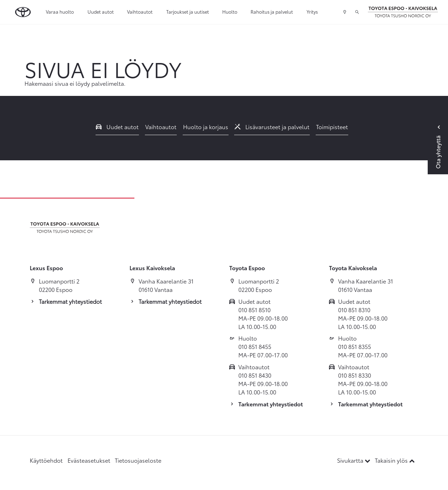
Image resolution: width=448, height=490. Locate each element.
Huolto (230, 12)
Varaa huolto (60, 12)
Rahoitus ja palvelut (272, 12)
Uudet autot (101, 12)
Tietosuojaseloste (138, 460)
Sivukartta (354, 460)
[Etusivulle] (403, 12)
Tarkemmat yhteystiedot (70, 301)
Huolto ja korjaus (206, 127)
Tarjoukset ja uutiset (188, 12)
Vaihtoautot (140, 12)
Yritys (312, 12)
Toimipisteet (332, 127)
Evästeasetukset (89, 460)
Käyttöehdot (46, 460)
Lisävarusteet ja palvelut (272, 127)
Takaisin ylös (395, 460)
